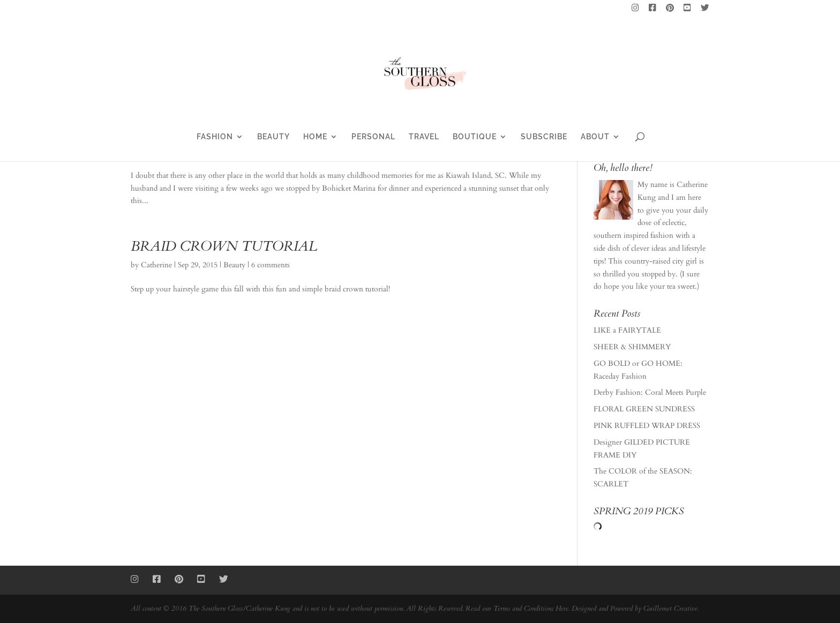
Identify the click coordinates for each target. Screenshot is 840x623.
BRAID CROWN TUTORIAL (224, 246)
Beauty (234, 265)
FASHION (215, 137)
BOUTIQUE (475, 137)
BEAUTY (273, 137)
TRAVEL (424, 137)
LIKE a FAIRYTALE (627, 330)
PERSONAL (373, 137)
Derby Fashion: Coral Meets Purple (650, 392)
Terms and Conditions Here (531, 609)
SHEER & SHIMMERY (632, 347)
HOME (315, 137)
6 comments (271, 265)
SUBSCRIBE (544, 137)
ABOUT (595, 137)
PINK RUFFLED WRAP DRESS (647, 426)
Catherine (156, 265)
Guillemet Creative (670, 609)
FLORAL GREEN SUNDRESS (644, 409)
